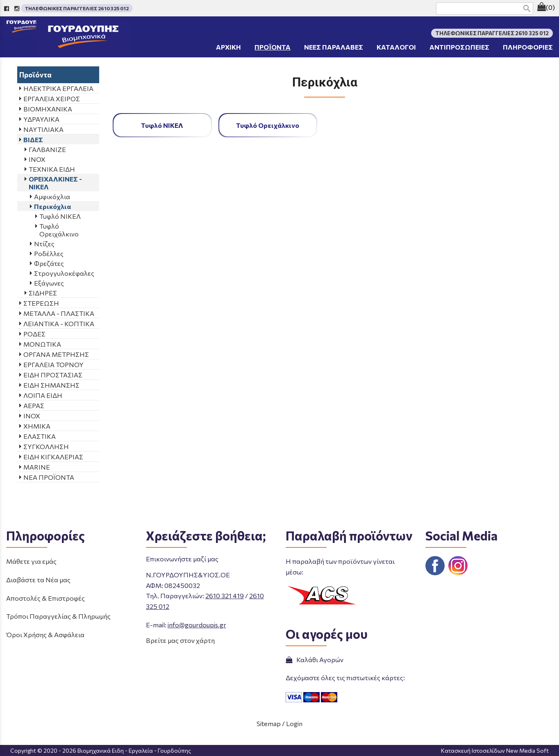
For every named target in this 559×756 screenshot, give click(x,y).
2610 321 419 (225, 596)
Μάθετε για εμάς (31, 561)
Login (294, 723)
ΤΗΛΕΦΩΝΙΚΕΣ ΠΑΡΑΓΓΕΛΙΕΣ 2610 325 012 (77, 8)
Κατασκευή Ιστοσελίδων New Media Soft (495, 750)
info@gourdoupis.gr (197, 625)
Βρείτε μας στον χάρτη (180, 640)
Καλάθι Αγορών (315, 660)
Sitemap (269, 723)
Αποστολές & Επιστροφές (45, 598)
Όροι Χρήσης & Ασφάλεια (45, 635)
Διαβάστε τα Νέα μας (38, 580)
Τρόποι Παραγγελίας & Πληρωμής (58, 616)
